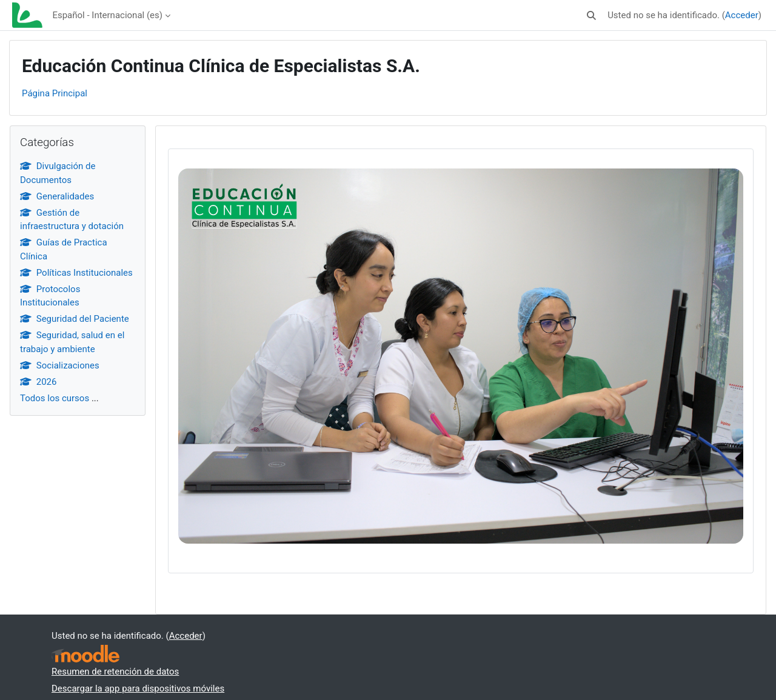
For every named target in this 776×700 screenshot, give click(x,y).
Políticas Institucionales (76, 273)
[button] (591, 15)
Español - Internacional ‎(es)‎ (107, 15)
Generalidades (57, 196)
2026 (38, 382)
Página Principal (55, 93)
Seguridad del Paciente (75, 319)
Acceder (742, 15)
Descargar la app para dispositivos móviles (138, 688)
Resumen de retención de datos (115, 672)
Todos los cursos (55, 398)
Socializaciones (60, 365)
